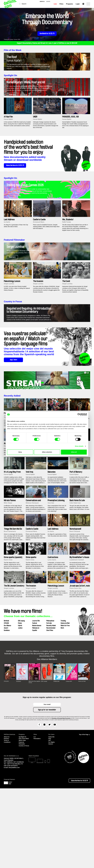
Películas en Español (36, 706)
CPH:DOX (6, 700)
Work (62, 705)
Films (61, 4)
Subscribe (52, 814)
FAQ (50, 816)
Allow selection (47, 452)
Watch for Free (65, 703)
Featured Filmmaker (14, 278)
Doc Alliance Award (7, 704)
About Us (7, 814)
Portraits (49, 700)
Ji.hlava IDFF (69, 758)
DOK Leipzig (21, 698)
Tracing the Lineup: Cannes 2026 (12, 39)
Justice (20, 705)
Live (55, 4)
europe (48, 2)
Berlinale (6, 698)
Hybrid (20, 703)
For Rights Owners (52, 820)
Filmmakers (37, 816)
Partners (7, 816)
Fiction (20, 700)
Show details (79, 446)
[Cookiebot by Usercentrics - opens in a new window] (79, 415)
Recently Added (12, 473)
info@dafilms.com (14, 847)
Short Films (50, 707)
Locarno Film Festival (36, 699)
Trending (63, 698)
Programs (69, 4)
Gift (50, 817)
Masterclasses (37, 703)
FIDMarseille (57, 758)
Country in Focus (13, 353)
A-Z (35, 814)
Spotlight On (10, 88)
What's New (23, 819)
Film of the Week (13, 50)
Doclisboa (7, 707)
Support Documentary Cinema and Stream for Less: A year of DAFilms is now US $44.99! (47, 43)
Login (78, 4)
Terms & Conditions (7, 818)
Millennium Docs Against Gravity (33, 759)
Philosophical (50, 698)
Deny (20, 452)
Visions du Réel (65, 700)
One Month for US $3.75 (47, 34)
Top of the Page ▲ (85, 812)
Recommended (51, 705)
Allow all (74, 452)
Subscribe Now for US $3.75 (17, 191)
